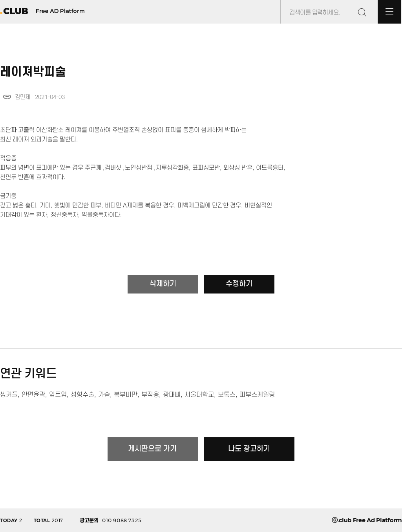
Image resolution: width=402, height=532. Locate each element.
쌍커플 (9, 395)
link (7, 97)
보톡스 (227, 395)
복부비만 (126, 395)
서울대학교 (199, 395)
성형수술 (82, 395)
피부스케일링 (257, 395)
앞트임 (58, 395)
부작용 (150, 395)
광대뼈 (172, 395)
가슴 (104, 395)
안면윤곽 (33, 395)
